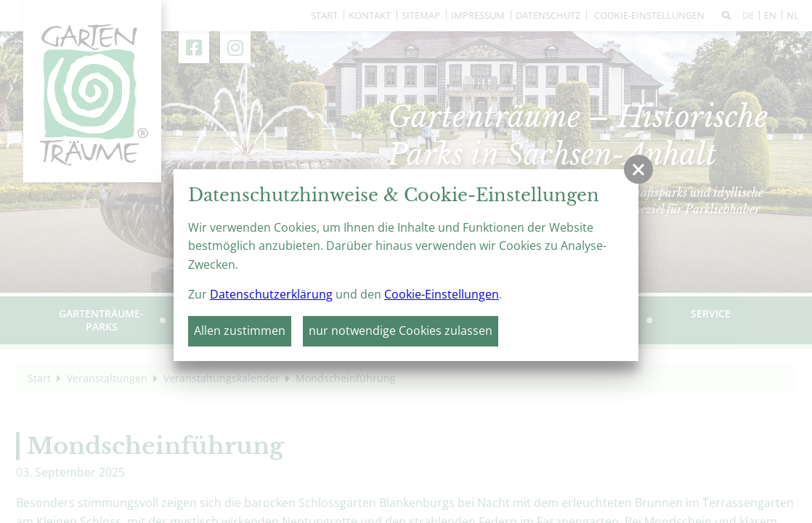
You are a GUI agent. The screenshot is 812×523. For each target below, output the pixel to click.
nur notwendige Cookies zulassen (401, 331)
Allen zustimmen (240, 331)
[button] (638, 169)
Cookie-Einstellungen (442, 294)
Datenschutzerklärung (271, 294)
